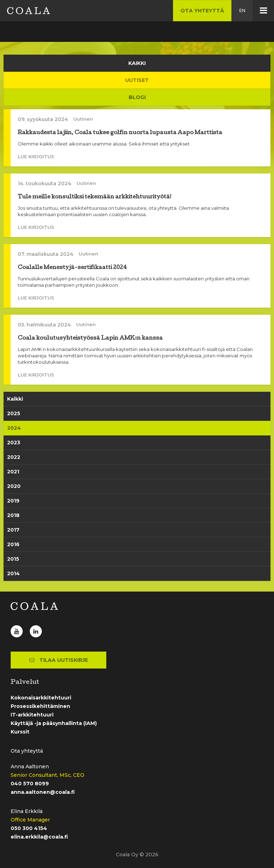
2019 (13, 501)
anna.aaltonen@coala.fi (43, 792)
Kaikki (15, 399)
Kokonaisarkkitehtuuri (41, 698)
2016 (13, 544)
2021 (13, 472)
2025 (14, 413)
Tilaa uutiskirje (59, 660)
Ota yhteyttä (202, 11)
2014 (13, 573)
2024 (14, 428)
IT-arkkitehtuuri (32, 715)
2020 (14, 486)
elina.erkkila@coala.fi (39, 837)
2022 (14, 457)
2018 (13, 515)
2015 (13, 559)
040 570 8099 (30, 784)
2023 (14, 443)
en (242, 10)
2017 (13, 530)
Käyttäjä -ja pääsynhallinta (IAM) (54, 723)
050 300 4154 (29, 828)
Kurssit (20, 732)
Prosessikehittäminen (40, 706)
